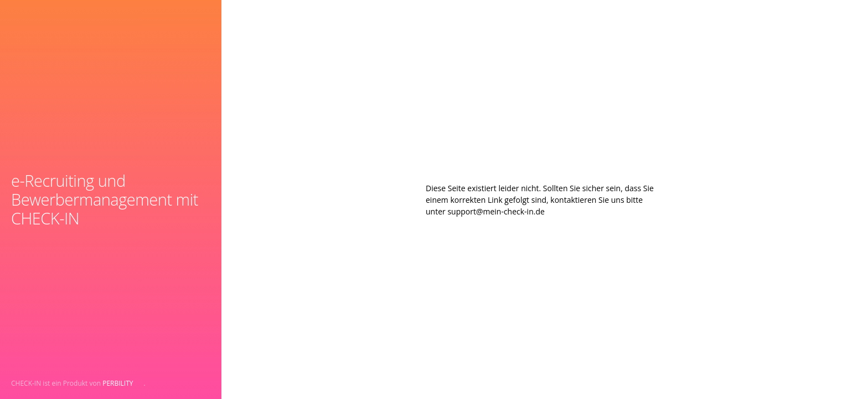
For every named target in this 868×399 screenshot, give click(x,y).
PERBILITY (118, 383)
